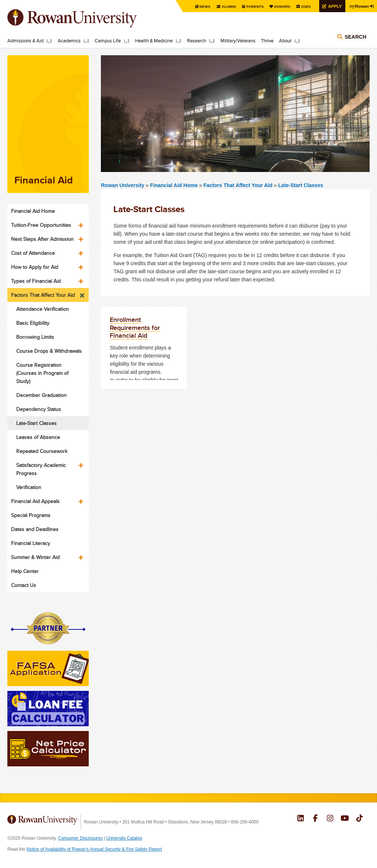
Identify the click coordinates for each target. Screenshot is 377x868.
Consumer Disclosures (80, 838)
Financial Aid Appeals (35, 501)
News (202, 6)
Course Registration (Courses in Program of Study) (42, 373)
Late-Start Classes (301, 185)
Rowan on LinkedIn (301, 819)
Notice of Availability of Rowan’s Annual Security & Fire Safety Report (94, 849)
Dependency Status (39, 409)
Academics (69, 41)
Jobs (304, 6)
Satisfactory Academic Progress (41, 469)
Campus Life (108, 41)
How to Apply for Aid (35, 267)
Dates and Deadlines (35, 529)
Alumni (226, 6)
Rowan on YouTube (345, 819)
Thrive (267, 41)
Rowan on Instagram (330, 819)
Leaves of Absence (38, 437)
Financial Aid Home (175, 185)
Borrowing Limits (35, 337)
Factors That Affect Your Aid (238, 185)
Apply (334, 6)
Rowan (359, 6)
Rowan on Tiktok (360, 819)
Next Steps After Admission (42, 239)
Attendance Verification (43, 309)
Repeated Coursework (42, 451)
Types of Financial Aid (36, 281)
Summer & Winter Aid (35, 557)
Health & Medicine (154, 41)
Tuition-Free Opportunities (41, 225)
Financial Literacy (31, 543)
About (285, 41)
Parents (253, 6)
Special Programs (31, 515)
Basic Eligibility (33, 323)
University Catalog (124, 838)
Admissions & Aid (25, 41)
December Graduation (41, 395)
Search (355, 38)
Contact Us (24, 585)
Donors (280, 6)
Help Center (25, 571)
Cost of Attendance (33, 253)
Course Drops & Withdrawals (49, 351)
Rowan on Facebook (315, 819)
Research (197, 41)
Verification (29, 487)
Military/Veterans (238, 41)
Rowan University (83, 18)
